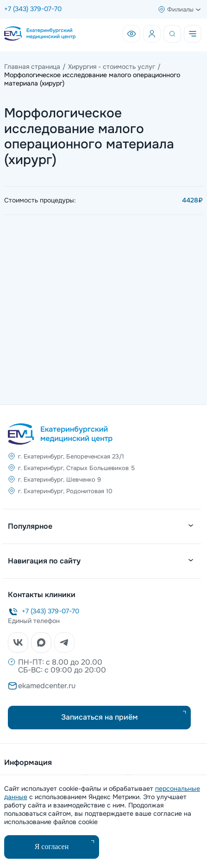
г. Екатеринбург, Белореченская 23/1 (71, 456)
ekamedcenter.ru (47, 686)
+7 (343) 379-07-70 (33, 9)
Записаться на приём (99, 717)
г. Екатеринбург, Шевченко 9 (60, 480)
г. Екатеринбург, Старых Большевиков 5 (76, 468)
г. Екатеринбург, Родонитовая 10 (65, 491)
